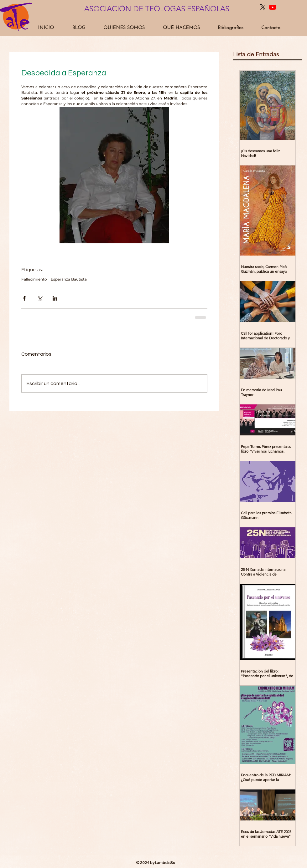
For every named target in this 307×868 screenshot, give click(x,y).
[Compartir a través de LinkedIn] (55, 298)
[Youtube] (273, 7)
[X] (263, 7)
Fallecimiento (34, 279)
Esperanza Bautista (69, 279)
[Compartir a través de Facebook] (24, 298)
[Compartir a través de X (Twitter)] (40, 298)
